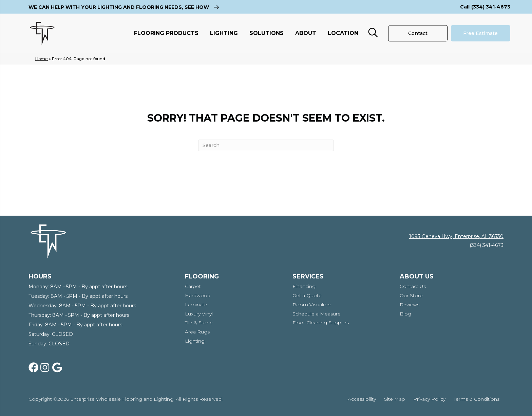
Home (42, 59)
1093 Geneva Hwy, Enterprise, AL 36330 (456, 236)
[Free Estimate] (481, 33)
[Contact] (418, 33)
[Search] (266, 145)
